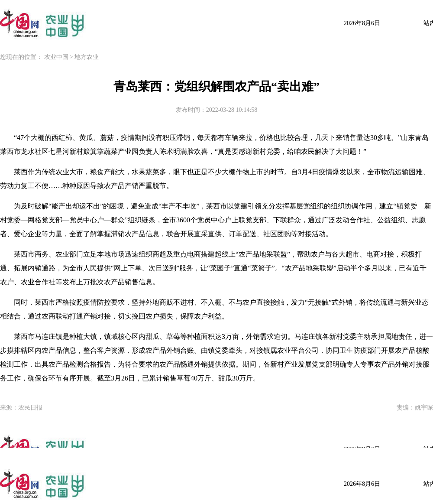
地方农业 (87, 57)
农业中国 (56, 57)
